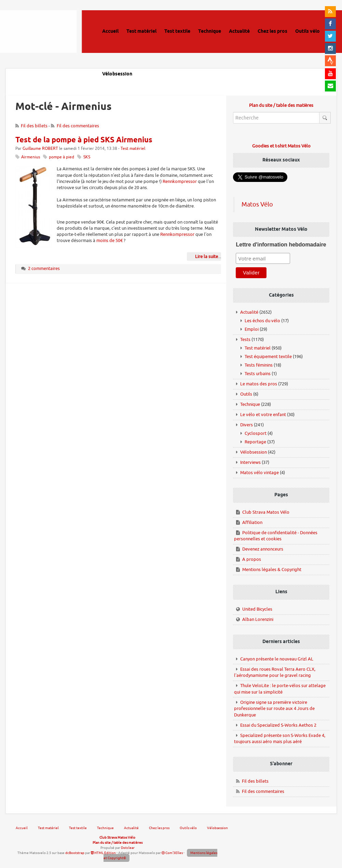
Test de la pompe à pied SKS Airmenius (84, 140)
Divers (247, 425)
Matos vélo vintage (259, 473)
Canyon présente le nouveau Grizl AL (277, 659)
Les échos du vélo (262, 321)
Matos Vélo (257, 204)
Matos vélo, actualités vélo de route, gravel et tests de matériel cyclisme (46, 41)
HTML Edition (103, 853)
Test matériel (133, 149)
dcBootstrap (75, 853)
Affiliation (252, 522)
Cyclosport (256, 433)
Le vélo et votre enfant (263, 415)
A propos (252, 559)
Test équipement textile (268, 357)
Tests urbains (258, 374)
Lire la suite (207, 257)
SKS (87, 157)
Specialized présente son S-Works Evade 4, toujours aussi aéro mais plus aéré (280, 739)
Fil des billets (34, 126)
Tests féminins (259, 365)
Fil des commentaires (78, 126)
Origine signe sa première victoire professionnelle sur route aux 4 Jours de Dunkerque (274, 709)
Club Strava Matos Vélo (266, 512)
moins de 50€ (110, 240)
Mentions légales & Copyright (272, 570)
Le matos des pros (259, 384)
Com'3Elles (172, 853)
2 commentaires (44, 268)
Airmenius (31, 157)
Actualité (249, 312)
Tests (245, 339)
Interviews (250, 462)
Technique (250, 404)
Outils (246, 394)
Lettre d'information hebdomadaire (281, 245)
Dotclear (128, 848)
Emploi (252, 329)
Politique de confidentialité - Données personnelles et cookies (276, 536)
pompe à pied (61, 157)
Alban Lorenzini (258, 619)
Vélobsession (254, 452)
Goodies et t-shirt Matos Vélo (281, 146)
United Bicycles (257, 609)
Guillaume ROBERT (40, 149)
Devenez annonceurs (263, 549)
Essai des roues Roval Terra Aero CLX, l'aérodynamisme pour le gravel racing (275, 672)
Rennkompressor (180, 181)
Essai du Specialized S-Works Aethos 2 (278, 725)
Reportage (255, 442)
